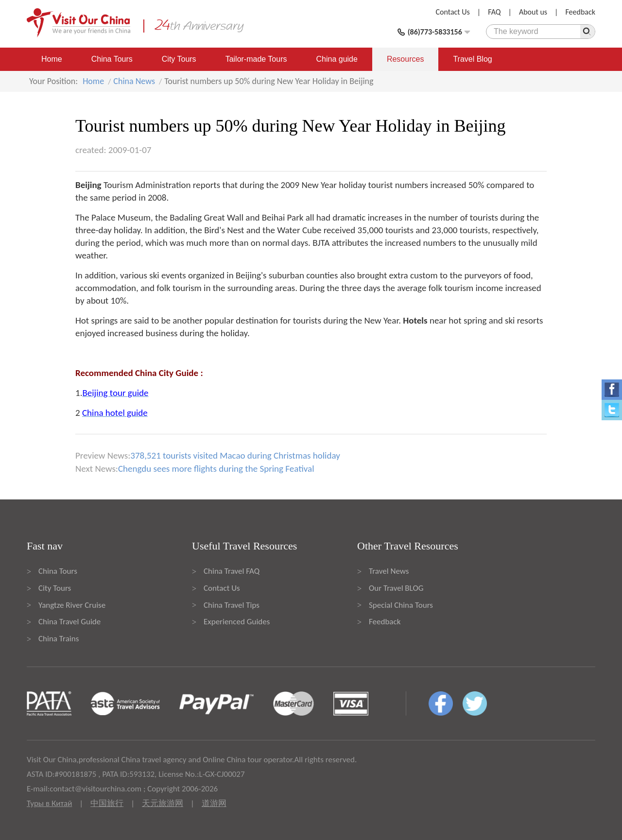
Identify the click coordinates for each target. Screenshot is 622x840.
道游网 (214, 803)
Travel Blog (472, 59)
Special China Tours (401, 605)
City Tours (179, 59)
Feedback (580, 12)
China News (134, 81)
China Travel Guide (69, 622)
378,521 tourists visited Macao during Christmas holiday (235, 455)
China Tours (112, 59)
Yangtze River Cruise (72, 605)
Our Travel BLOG (396, 588)
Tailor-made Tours (256, 59)
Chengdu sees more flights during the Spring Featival (216, 469)
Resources (405, 59)
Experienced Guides (237, 622)
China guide (337, 59)
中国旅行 (107, 803)
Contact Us (453, 12)
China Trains (59, 639)
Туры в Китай (49, 803)
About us (533, 12)
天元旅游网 (163, 803)
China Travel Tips (232, 605)
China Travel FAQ (232, 571)
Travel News (389, 571)
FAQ (494, 12)
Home (52, 59)
